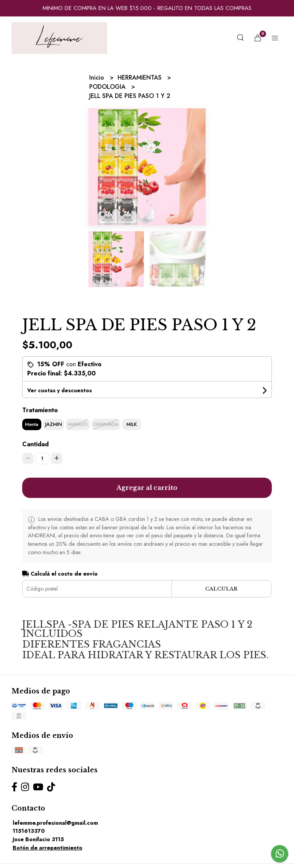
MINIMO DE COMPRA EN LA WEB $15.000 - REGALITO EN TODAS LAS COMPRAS (147, 8)
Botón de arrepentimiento (47, 848)
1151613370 (29, 831)
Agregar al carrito (147, 488)
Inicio (98, 77)
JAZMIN (54, 424)
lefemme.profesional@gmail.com (55, 823)
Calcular (221, 589)
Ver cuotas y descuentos (60, 390)
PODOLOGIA (108, 87)
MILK (132, 424)
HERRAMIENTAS (140, 77)
